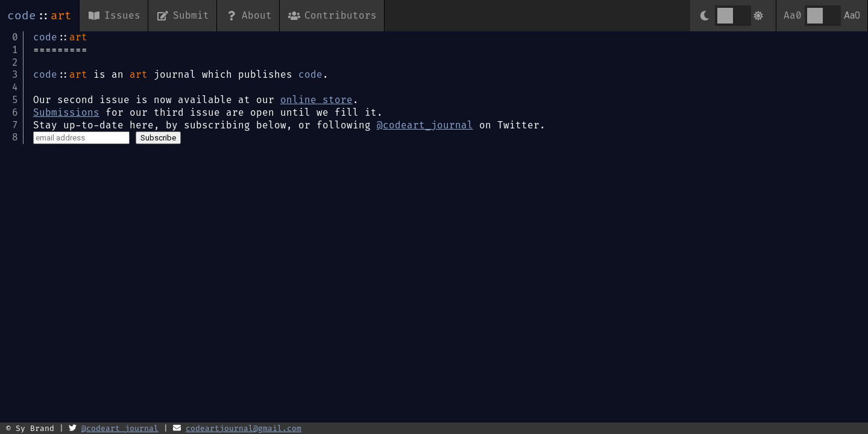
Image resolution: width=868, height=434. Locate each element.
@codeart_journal (425, 125)
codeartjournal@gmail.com (244, 428)
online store (316, 100)
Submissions (66, 112)
